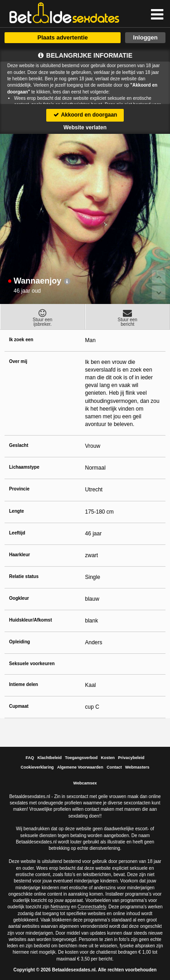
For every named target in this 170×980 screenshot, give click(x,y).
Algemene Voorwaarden (80, 767)
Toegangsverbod (81, 758)
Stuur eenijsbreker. (43, 318)
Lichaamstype (24, 467)
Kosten (108, 758)
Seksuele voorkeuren (32, 664)
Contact (114, 767)
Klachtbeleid (49, 758)
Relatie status (24, 576)
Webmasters (137, 767)
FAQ (30, 758)
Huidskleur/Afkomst (30, 620)
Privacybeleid (131, 758)
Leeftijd (17, 533)
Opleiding (19, 642)
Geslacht (19, 445)
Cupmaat (19, 706)
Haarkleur (19, 555)
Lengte (17, 511)
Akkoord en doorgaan (85, 115)
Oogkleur (19, 598)
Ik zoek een (21, 340)
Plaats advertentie (62, 37)
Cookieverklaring (37, 767)
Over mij (18, 361)
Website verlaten (85, 127)
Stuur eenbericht (128, 318)
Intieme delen (24, 684)
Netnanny (61, 907)
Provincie (19, 489)
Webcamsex (85, 783)
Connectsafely (92, 907)
